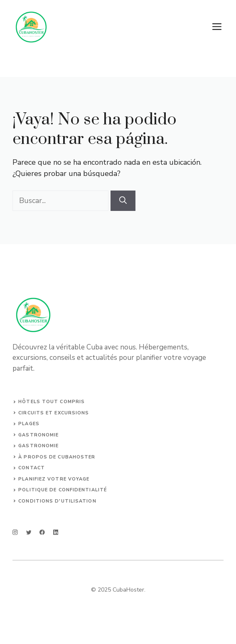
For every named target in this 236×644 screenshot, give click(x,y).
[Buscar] (123, 201)
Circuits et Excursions (54, 413)
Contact (32, 468)
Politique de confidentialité (63, 490)
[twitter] (29, 532)
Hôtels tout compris (52, 402)
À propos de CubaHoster (57, 457)
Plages (29, 424)
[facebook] (42, 532)
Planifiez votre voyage (54, 479)
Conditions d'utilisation (57, 501)
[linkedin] (56, 532)
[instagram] (15, 532)
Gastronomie (38, 435)
